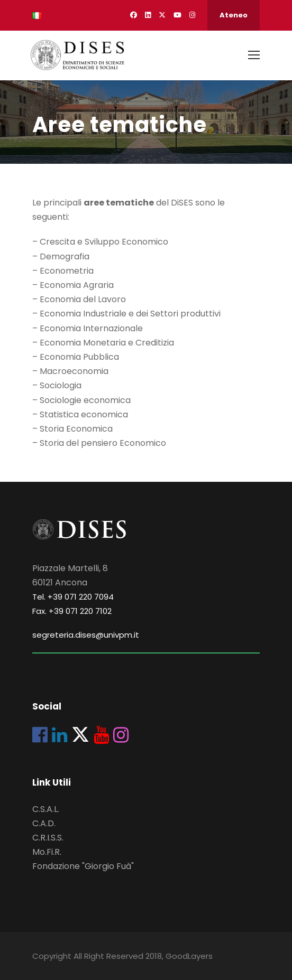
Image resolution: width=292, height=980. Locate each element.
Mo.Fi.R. (47, 852)
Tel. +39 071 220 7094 (73, 597)
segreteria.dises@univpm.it (86, 635)
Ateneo (234, 15)
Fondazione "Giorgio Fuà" (83, 866)
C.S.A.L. (46, 809)
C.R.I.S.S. (48, 838)
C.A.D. (44, 823)
